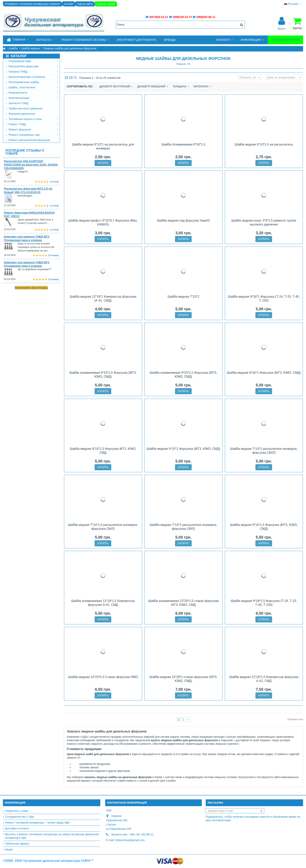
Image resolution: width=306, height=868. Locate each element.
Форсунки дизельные (21, 114)
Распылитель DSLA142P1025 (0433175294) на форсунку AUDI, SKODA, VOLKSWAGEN (31, 165)
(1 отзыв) (54, 182)
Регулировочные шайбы (32, 82)
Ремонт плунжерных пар (32, 135)
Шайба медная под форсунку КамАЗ (183, 221)
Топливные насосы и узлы (32, 119)
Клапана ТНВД (32, 72)
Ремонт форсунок (32, 130)
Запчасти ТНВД (17, 103)
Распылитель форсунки (32, 66)
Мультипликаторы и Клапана (32, 77)
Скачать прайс (106, 4)
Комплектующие (32, 98)
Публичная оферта (17, 844)
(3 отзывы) (54, 255)
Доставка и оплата (17, 828)
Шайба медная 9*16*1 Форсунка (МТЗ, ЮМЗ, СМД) (264, 373)
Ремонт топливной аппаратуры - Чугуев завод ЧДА (37, 823)
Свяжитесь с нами (17, 811)
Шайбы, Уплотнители (32, 87)
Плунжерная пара (32, 61)
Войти (282, 28)
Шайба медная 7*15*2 (183, 297)
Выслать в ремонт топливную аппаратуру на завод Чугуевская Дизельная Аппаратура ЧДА (52, 836)
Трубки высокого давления (24, 108)
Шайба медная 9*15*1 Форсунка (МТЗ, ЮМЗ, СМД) (183, 449)
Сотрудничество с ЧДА (20, 817)
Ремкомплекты (32, 93)
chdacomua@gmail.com (130, 840)
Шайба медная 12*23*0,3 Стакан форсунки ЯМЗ (103, 677)
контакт (69, 4)
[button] (45, 40)
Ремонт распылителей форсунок (28, 140)
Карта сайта (85, 4)
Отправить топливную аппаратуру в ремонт (33, 4)
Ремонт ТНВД (32, 124)
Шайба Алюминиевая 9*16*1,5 (183, 144)
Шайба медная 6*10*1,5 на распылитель (264, 144)
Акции (9, 849)
